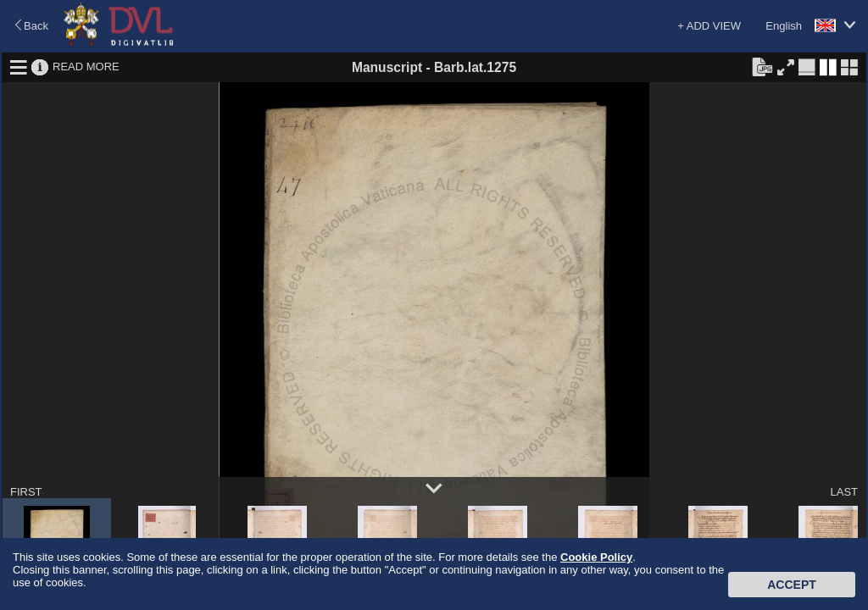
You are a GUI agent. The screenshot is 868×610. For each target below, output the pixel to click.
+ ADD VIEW (709, 26)
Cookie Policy (596, 557)
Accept (792, 585)
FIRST (26, 492)
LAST (844, 492)
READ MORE (86, 67)
